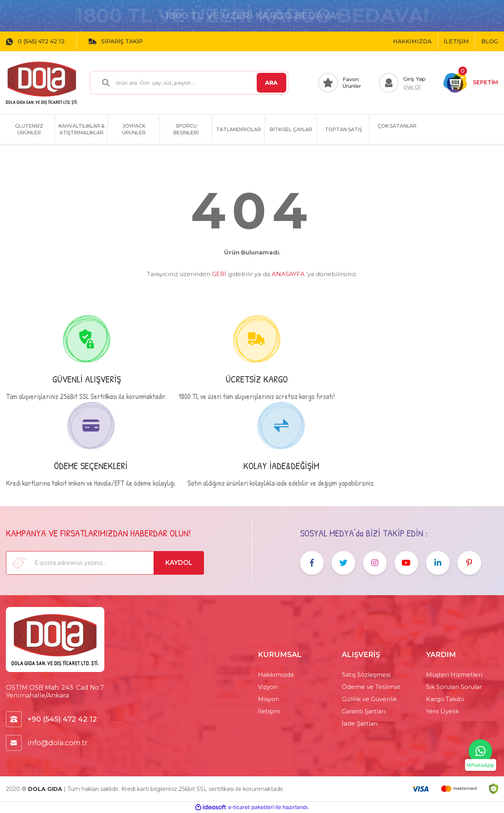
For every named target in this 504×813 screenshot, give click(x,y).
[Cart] (471, 83)
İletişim (269, 711)
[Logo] (42, 83)
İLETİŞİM (456, 41)
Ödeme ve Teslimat (371, 687)
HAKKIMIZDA (412, 41)
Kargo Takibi (445, 699)
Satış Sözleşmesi (366, 675)
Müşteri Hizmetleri (454, 675)
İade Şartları (360, 723)
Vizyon (268, 687)
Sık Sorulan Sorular (454, 687)
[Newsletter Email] (105, 563)
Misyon (269, 699)
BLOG (490, 41)
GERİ (219, 274)
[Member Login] (402, 83)
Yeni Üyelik (443, 711)
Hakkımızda (276, 675)
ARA (271, 83)
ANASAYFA (288, 274)
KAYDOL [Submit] (179, 563)
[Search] (189, 83)
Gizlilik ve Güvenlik (369, 699)
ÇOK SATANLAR (397, 126)
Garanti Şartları (364, 711)
